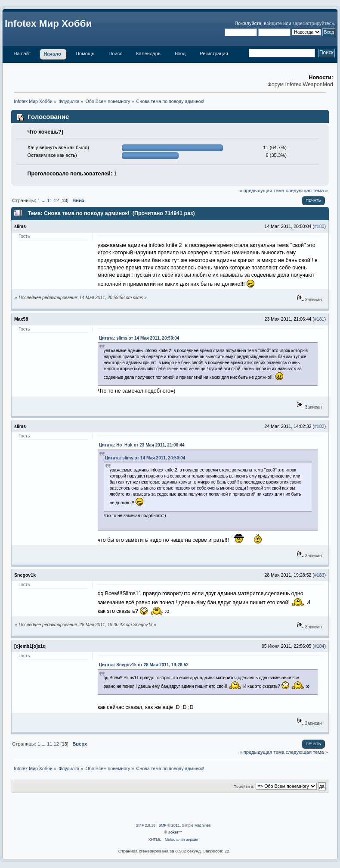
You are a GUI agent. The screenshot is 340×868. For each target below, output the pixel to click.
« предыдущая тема (262, 190)
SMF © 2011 (169, 825)
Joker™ (175, 832)
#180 (319, 226)
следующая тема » (307, 190)
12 (56, 200)
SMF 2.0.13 (145, 825)
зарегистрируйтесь (313, 23)
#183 (319, 575)
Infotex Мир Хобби (48, 23)
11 (49, 200)
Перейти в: (244, 786)
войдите (273, 23)
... (44, 200)
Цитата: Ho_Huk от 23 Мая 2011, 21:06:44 (142, 445)
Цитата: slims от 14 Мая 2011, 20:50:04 (139, 338)
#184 (319, 646)
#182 (319, 426)
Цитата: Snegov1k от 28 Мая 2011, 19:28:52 (144, 665)
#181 (319, 319)
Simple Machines (196, 825)
